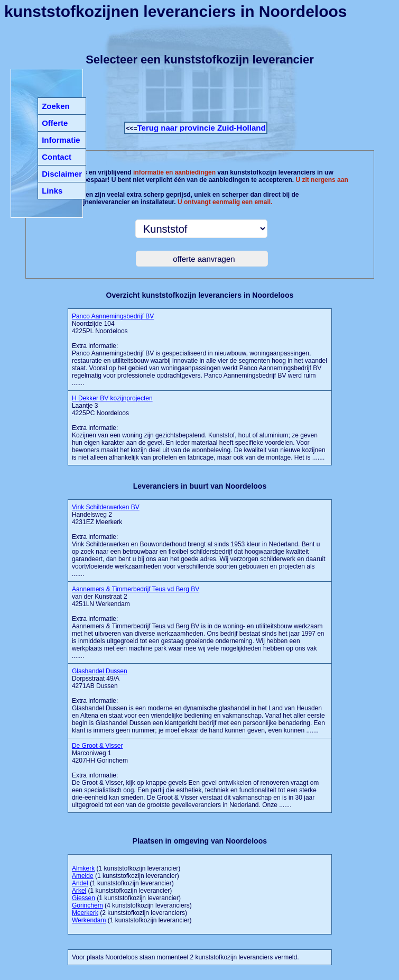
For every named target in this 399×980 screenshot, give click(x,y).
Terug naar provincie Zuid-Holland (202, 128)
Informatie (61, 140)
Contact (57, 157)
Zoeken (56, 106)
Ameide (83, 876)
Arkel (79, 891)
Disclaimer (62, 174)
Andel (80, 883)
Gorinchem (87, 905)
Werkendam (89, 920)
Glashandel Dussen (100, 671)
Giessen (83, 898)
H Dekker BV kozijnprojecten (112, 398)
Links (52, 191)
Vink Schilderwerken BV (106, 507)
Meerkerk (85, 913)
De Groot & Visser (97, 746)
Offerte (55, 123)
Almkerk (83, 868)
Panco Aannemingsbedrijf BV (113, 316)
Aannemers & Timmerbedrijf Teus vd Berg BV (136, 589)
